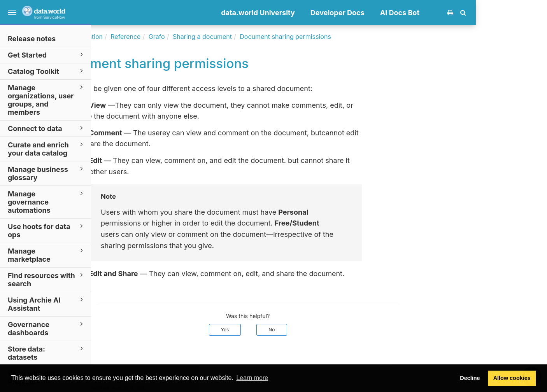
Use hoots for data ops (47, 230)
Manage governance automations (47, 202)
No (343, 330)
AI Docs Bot (471, 13)
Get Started (47, 55)
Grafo (228, 37)
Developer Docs (409, 13)
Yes (296, 330)
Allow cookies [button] (512, 378)
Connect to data (47, 128)
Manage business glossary (47, 173)
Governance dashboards (47, 328)
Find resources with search (47, 279)
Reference (197, 37)
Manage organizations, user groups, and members (47, 100)
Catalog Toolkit (47, 71)
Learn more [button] (252, 378)
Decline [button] (470, 378)
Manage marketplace (47, 255)
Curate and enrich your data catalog (47, 149)
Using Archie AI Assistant (47, 304)
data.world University (329, 13)
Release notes (32, 39)
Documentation (152, 37)
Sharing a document (273, 37)
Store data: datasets (47, 353)
